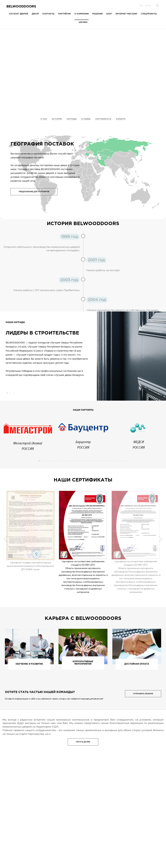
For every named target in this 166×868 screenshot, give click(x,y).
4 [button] (49, 461)
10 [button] (68, 461)
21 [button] (104, 461)
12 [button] (75, 461)
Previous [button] (6, 539)
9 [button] (65, 461)
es (150, 6)
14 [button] (81, 461)
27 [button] (124, 461)
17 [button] (91, 461)
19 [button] (98, 461)
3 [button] (14, 393)
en (147, 6)
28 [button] (127, 461)
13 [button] (78, 461)
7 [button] (59, 461)
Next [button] (160, 539)
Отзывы (86, 119)
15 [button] (85, 461)
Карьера (121, 119)
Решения (97, 14)
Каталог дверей (19, 14)
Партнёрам (64, 14)
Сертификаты (103, 119)
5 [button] (52, 461)
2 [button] (11, 393)
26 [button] (120, 461)
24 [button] (114, 461)
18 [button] (94, 461)
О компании (82, 14)
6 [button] (55, 461)
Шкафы (83, 22)
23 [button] (111, 461)
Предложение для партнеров (34, 192)
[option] (48, 347)
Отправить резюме (143, 694)
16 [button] (88, 461)
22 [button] (107, 461)
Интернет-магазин (126, 14)
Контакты (48, 14)
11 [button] (72, 461)
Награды (72, 119)
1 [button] (7, 393)
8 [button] (62, 461)
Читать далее (83, 742)
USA (141, 6)
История (57, 119)
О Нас (44, 119)
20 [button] (101, 461)
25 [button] (117, 461)
